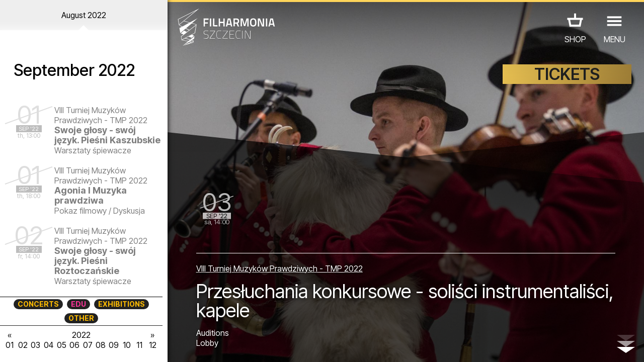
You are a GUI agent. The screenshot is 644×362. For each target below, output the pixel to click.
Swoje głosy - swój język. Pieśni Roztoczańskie (95, 261)
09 (114, 345)
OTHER (81, 318)
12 (153, 345)
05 (62, 345)
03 (35, 345)
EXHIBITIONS (122, 304)
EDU (78, 304)
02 (23, 345)
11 (139, 345)
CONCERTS (38, 304)
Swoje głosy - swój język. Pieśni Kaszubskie (107, 135)
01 (10, 345)
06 (74, 345)
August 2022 (84, 15)
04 (49, 345)
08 (101, 345)
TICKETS (567, 74)
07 (88, 345)
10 (127, 345)
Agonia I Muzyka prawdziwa (91, 195)
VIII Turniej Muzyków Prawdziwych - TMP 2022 (279, 268)
